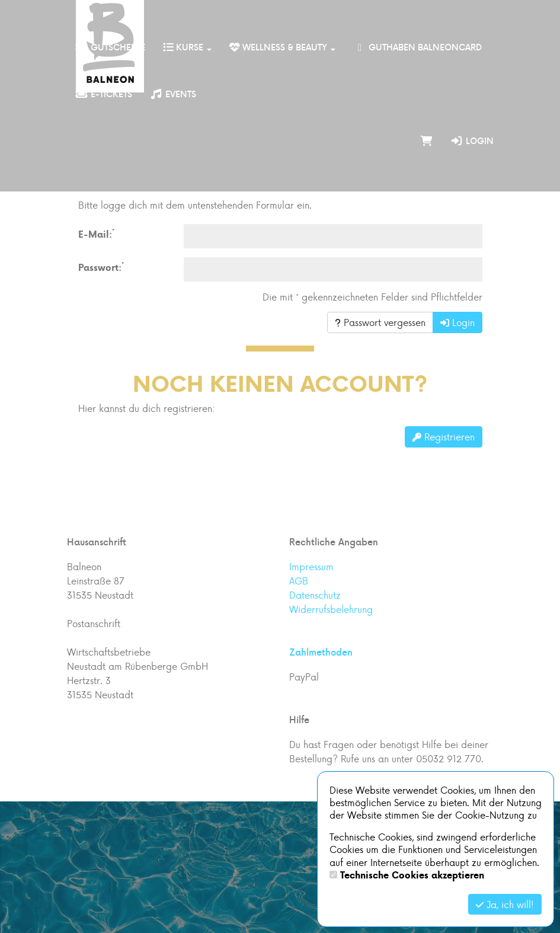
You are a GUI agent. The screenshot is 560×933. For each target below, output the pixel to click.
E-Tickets (104, 94)
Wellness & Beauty (282, 47)
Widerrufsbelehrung (331, 609)
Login (472, 141)
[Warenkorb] (427, 141)
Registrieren (444, 437)
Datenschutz (315, 595)
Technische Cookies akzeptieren (412, 875)
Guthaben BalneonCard (417, 47)
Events (173, 94)
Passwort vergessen (380, 322)
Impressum (311, 566)
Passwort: (101, 267)
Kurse (187, 47)
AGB (299, 581)
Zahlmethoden (321, 652)
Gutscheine (111, 47)
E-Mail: (96, 234)
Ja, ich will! (505, 904)
